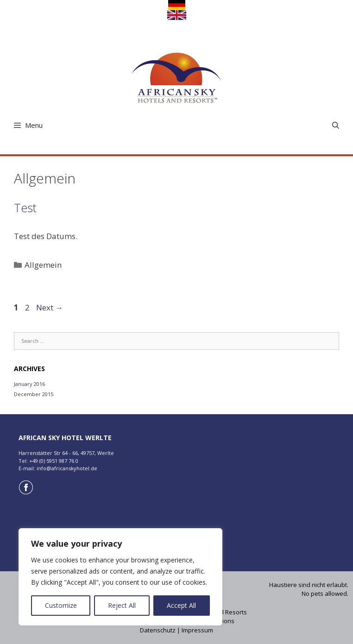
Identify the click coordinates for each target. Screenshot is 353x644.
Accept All (181, 605)
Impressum (197, 630)
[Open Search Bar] (336, 125)
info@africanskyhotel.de (67, 468)
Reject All (122, 605)
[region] (120, 577)
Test (25, 208)
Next (50, 307)
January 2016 (29, 384)
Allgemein (43, 265)
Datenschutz (158, 630)
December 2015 (34, 394)
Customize (61, 605)
